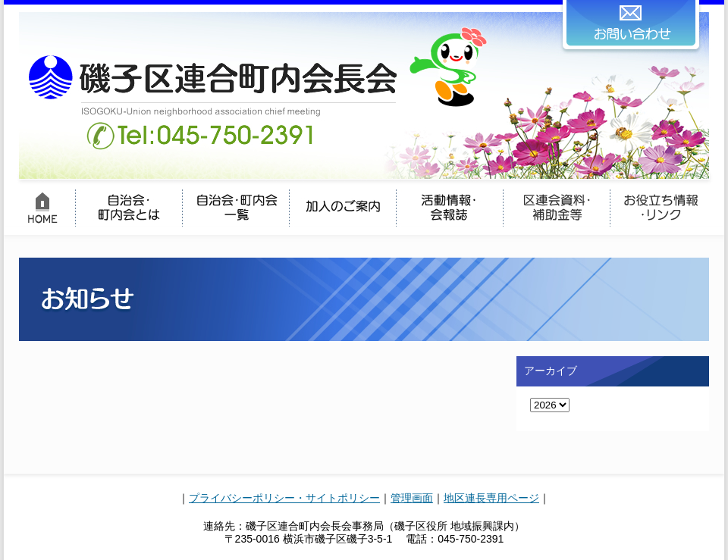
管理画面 (412, 498)
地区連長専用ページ (491, 498)
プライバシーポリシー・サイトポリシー (284, 498)
